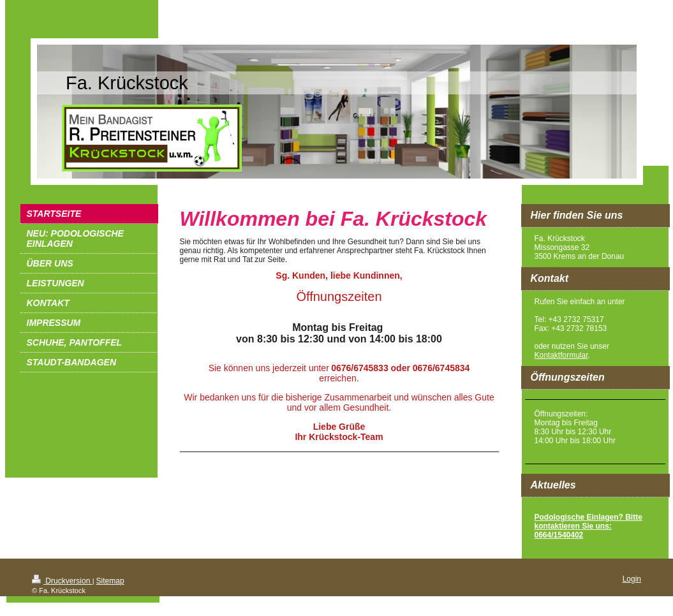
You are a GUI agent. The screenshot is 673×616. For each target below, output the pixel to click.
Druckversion (62, 581)
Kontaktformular (561, 355)
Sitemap (110, 581)
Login (632, 579)
